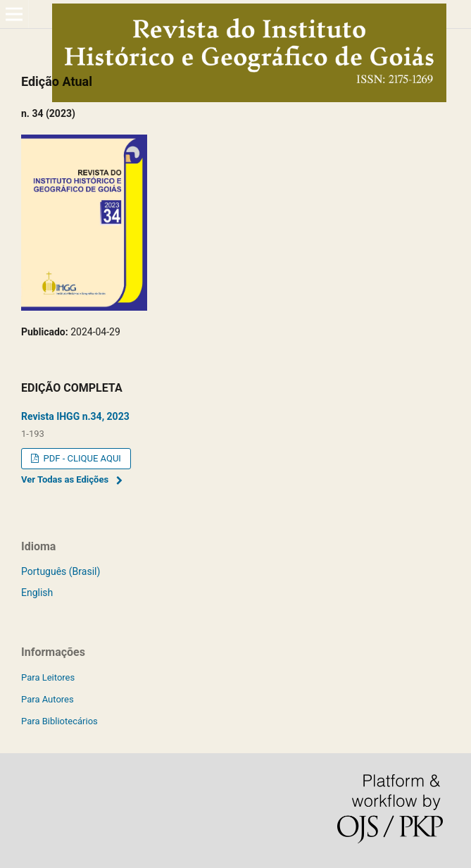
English (37, 593)
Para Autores (48, 699)
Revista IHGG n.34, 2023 (75, 416)
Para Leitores (48, 677)
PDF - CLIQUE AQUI (81, 458)
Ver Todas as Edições (65, 479)
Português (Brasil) (61, 571)
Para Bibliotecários (59, 721)
